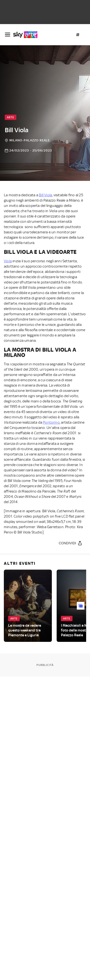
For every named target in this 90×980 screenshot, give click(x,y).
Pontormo (51, 422)
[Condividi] (71, 543)
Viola (8, 261)
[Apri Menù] (8, 35)
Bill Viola (45, 195)
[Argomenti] (78, 35)
